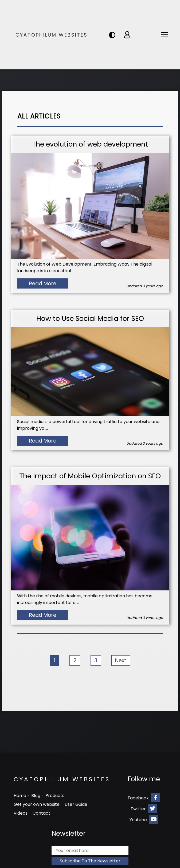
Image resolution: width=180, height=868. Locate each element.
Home (20, 796)
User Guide (76, 804)
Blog (36, 796)
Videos (21, 813)
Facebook (144, 797)
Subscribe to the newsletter (90, 861)
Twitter (144, 808)
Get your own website (37, 804)
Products (55, 796)
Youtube (144, 819)
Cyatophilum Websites (52, 35)
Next (121, 660)
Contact (41, 813)
